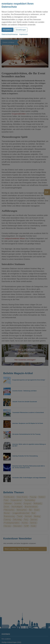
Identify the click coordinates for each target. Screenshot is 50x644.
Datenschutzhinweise (10, 34)
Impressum (23, 34)
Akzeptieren (7, 30)
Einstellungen (21, 30)
